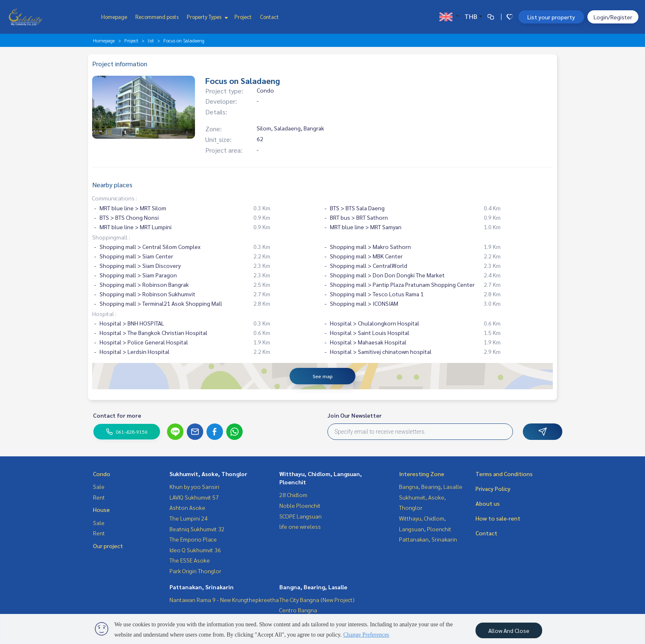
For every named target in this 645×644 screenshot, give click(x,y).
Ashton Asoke (187, 507)
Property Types (206, 17)
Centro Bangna (298, 610)
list (151, 40)
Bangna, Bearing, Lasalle (313, 587)
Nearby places (112, 185)
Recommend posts (157, 17)
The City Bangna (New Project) (317, 600)
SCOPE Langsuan (300, 516)
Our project (108, 546)
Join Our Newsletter (355, 415)
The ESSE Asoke (190, 560)
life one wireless (300, 526)
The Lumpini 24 (189, 518)
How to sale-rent (498, 518)
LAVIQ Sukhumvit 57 (194, 497)
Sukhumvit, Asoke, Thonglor (208, 474)
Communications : (115, 198)
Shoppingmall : (111, 237)
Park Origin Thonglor (195, 571)
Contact (269, 17)
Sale (99, 486)
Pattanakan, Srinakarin (202, 587)
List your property (551, 17)
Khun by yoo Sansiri (194, 486)
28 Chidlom (293, 495)
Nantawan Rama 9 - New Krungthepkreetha (224, 600)
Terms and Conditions (504, 474)
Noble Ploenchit (300, 505)
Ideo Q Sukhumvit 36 (195, 550)
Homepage (114, 17)
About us (488, 503)
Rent (99, 497)
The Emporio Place (193, 539)
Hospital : (104, 314)
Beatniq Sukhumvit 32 (197, 529)
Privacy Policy (493, 488)
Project (243, 17)
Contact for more (117, 415)
